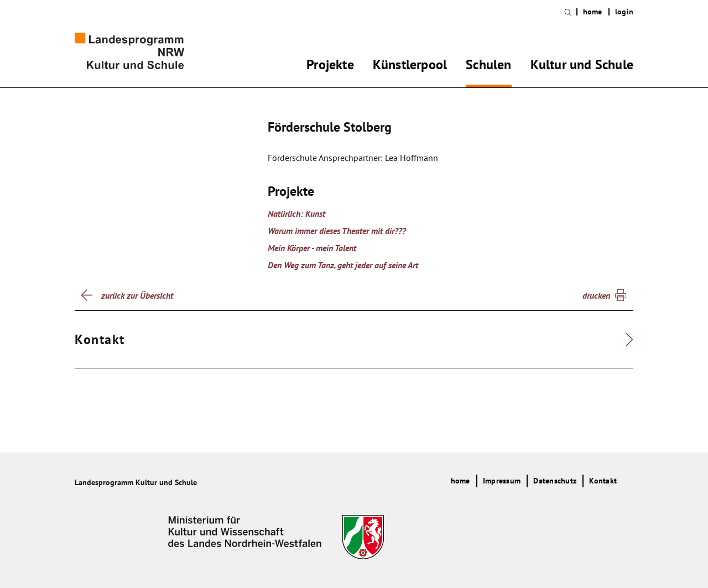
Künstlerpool (410, 66)
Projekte (330, 66)
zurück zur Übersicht (137, 295)
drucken (596, 295)
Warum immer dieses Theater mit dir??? (337, 231)
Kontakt (603, 481)
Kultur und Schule (582, 66)
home (593, 12)
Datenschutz (555, 481)
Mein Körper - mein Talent (312, 248)
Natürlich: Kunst (296, 214)
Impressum (502, 481)
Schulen (488, 66)
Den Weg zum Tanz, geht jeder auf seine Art (343, 265)
